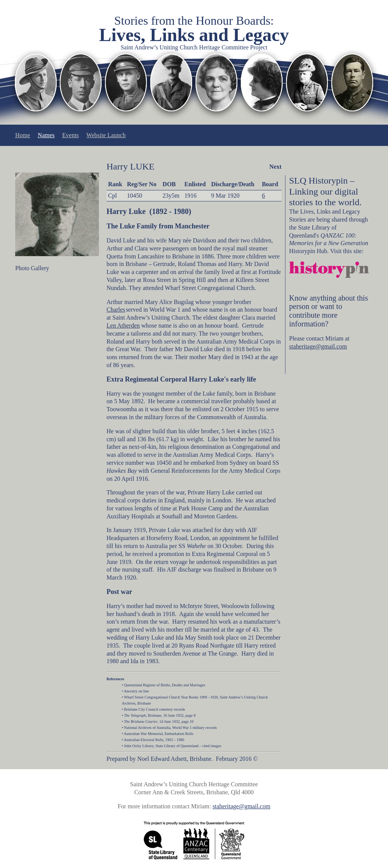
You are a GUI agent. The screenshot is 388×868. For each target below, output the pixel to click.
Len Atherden (123, 325)
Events (71, 135)
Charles (116, 310)
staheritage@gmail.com (318, 346)
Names (46, 135)
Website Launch (106, 135)
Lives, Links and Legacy (194, 35)
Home (23, 135)
